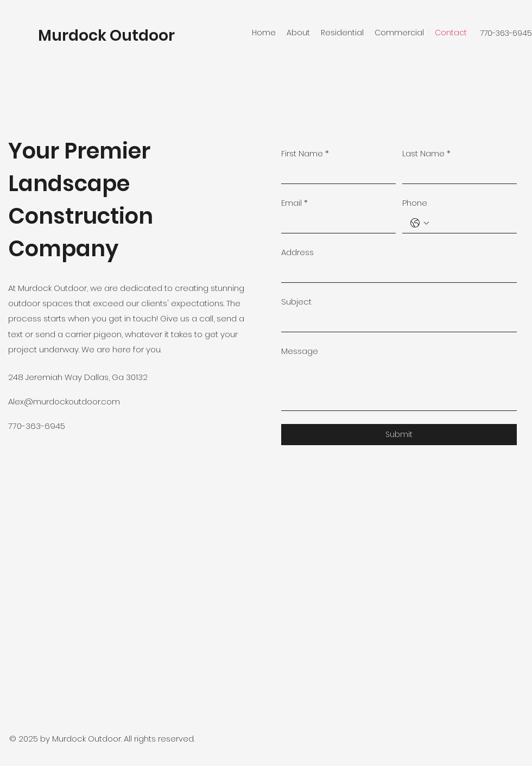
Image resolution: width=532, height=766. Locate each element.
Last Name (426, 153)
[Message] (399, 386)
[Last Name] (456, 173)
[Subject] (396, 322)
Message (300, 351)
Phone (415, 203)
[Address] (396, 272)
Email (294, 203)
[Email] (335, 223)
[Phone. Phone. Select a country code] (420, 223)
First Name (305, 153)
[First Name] (335, 173)
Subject (296, 302)
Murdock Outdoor (106, 36)
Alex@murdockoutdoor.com (64, 401)
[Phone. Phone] (470, 223)
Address (297, 252)
